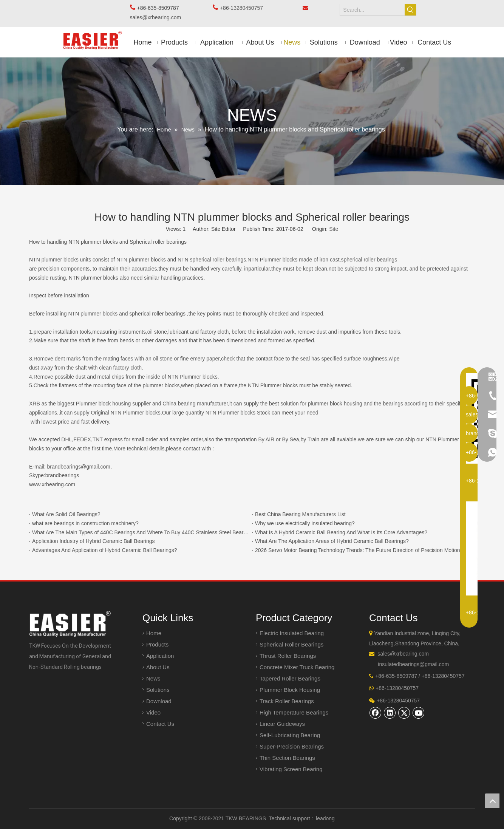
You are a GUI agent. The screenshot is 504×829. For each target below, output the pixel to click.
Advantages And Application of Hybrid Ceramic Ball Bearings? (105, 550)
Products (157, 644)
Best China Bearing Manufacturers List (300, 514)
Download (159, 701)
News (153, 678)
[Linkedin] (390, 713)
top (492, 801)
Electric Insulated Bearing (292, 633)
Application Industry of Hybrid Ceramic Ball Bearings (93, 541)
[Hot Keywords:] (410, 10)
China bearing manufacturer (195, 404)
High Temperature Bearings (294, 712)
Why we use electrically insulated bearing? (305, 523)
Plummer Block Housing (290, 690)
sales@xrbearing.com (158, 17)
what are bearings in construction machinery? (85, 523)
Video (153, 712)
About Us (158, 667)
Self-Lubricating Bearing (290, 735)
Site (334, 229)
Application (160, 656)
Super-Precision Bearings (292, 746)
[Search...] (372, 10)
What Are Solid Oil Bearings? (66, 514)
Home (154, 633)
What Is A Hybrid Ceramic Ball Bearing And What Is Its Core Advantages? (341, 532)
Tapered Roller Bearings (290, 678)
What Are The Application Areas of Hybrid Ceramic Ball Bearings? (332, 541)
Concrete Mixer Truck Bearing (297, 667)
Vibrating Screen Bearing (291, 769)
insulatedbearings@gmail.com (413, 664)
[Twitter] (404, 713)
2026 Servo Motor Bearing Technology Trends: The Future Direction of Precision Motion (358, 550)
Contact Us (160, 724)
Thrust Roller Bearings (288, 656)
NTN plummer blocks (141, 260)
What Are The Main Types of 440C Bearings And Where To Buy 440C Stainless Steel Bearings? (141, 532)
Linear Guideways (282, 724)
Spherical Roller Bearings (291, 644)
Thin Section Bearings (287, 758)
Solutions (158, 690)
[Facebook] (376, 713)
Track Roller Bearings (287, 701)
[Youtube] (419, 713)
